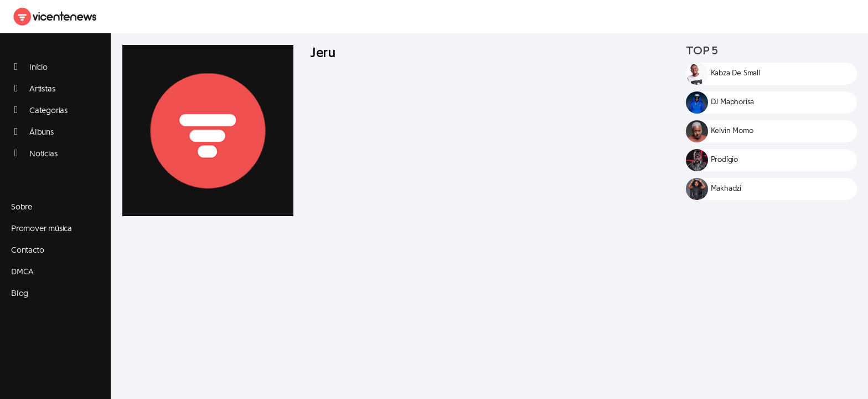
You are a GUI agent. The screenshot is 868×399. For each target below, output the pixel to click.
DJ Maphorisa (733, 102)
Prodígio (724, 160)
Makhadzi (726, 188)
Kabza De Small (735, 73)
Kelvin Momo (732, 131)
